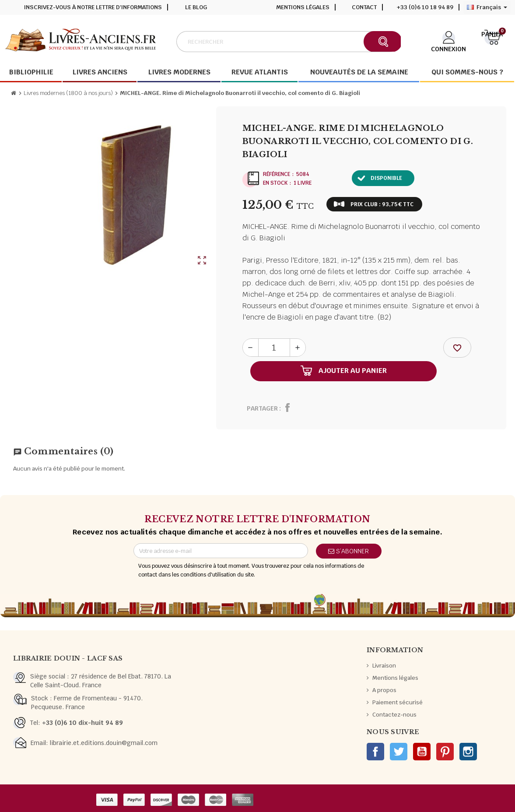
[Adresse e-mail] (221, 551)
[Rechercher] (288, 42)
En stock (275, 183)
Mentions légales (303, 7)
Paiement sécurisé (398, 702)
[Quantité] (274, 348)
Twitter (399, 752)
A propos (384, 690)
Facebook (375, 752)
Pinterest (445, 752)
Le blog (196, 7)
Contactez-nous (394, 715)
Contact (364, 7)
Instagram (468, 752)
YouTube (422, 752)
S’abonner (349, 551)
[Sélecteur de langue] (487, 7)
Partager (262, 408)
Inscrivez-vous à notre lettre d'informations (93, 7)
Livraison (384, 666)
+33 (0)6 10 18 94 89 (425, 7)
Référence (277, 174)
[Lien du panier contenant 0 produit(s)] (492, 41)
